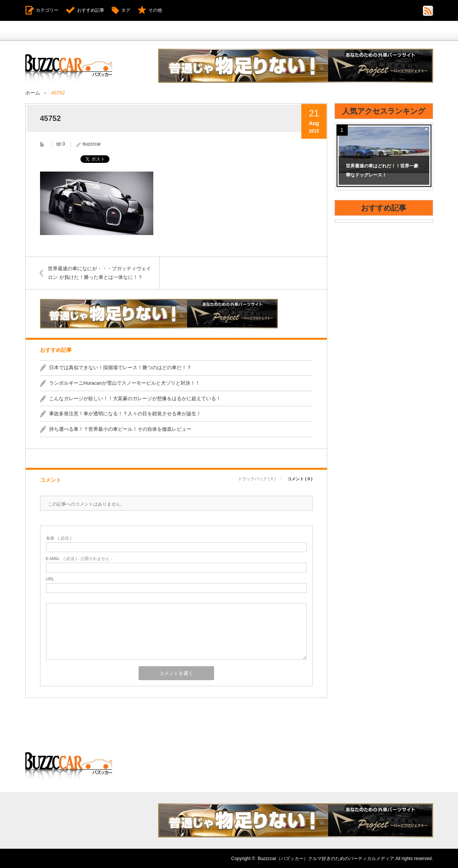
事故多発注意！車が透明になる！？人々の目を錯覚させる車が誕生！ (125, 413)
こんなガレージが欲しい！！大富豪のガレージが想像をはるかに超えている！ (135, 398)
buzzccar (92, 144)
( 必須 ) (59, 538)
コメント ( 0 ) (300, 479)
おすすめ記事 (91, 10)
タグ (126, 10)
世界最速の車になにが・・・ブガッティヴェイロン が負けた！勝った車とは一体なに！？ (100, 272)
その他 (155, 10)
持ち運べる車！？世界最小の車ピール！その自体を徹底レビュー (120, 429)
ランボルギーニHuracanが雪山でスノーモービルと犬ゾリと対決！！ (125, 383)
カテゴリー (47, 10)
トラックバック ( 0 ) (257, 479)
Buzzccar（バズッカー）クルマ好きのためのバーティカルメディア (326, 858)
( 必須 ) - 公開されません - (79, 558)
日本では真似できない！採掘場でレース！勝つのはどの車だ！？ (120, 367)
